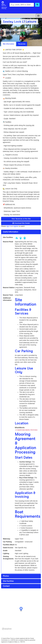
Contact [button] (6, 586)
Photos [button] (6, 576)
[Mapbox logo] (7, 629)
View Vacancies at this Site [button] (21, 219)
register (16, 226)
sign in (9, 226)
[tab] (21, 232)
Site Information (9, 44)
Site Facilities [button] (8, 581)
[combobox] (22, 5)
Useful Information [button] (11, 232)
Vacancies (22, 44)
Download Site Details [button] (21, 223)
